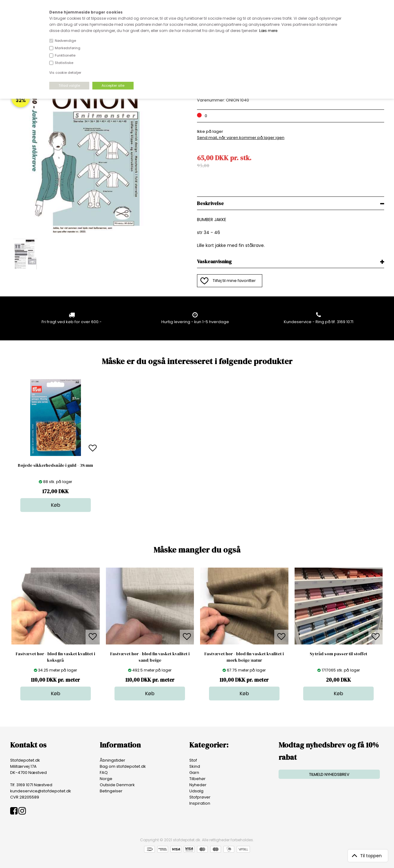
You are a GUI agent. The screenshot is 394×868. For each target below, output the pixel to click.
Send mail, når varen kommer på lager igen (241, 138)
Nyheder (198, 785)
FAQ (104, 773)
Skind (195, 766)
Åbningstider (113, 760)
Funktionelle (65, 55)
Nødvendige (65, 41)
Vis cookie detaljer (65, 73)
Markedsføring (68, 48)
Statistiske (64, 63)
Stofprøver (200, 797)
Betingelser (111, 791)
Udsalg (196, 791)
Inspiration (200, 803)
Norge (106, 779)
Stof (193, 760)
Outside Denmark (117, 785)
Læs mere (268, 31)
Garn (194, 773)
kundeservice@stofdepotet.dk (41, 791)
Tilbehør (197, 779)
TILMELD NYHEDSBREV (329, 774)
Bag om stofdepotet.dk (123, 766)
